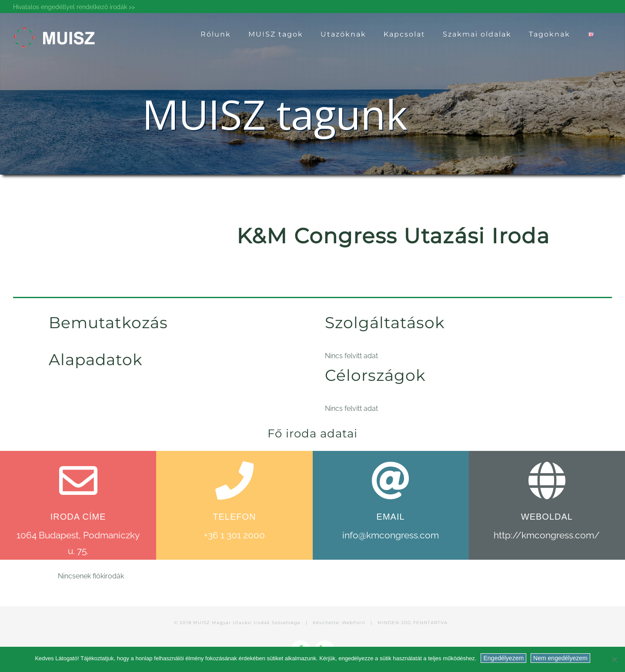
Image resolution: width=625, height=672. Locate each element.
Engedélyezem (503, 658)
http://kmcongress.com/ (547, 535)
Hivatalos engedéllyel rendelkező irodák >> (74, 7)
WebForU (354, 623)
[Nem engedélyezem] (614, 659)
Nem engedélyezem (560, 658)
